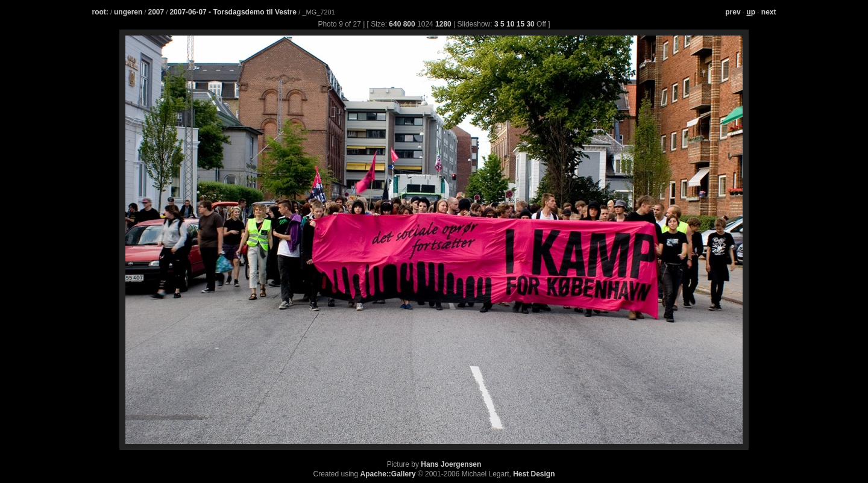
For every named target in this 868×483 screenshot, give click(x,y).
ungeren (128, 12)
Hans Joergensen (451, 464)
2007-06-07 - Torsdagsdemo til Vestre (234, 12)
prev (733, 12)
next (769, 12)
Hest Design (534, 474)
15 (520, 24)
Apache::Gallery (388, 474)
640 (395, 24)
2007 (156, 12)
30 (530, 24)
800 (409, 24)
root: (100, 12)
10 (510, 24)
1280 (443, 24)
